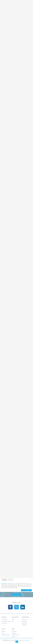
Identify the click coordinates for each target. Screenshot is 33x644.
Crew (13, 621)
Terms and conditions (6, 621)
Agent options (25, 623)
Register (3, 631)
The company (4, 620)
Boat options (24, 621)
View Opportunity (26, 590)
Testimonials (24, 625)
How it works (14, 631)
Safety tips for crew (15, 635)
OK (17, 642)
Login (3, 633)
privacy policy (27, 640)
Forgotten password (6, 635)
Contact (13, 637)
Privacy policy (4, 623)
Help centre (14, 633)
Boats (13, 620)
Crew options (24, 620)
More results (16, 595)
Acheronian (4, 584)
